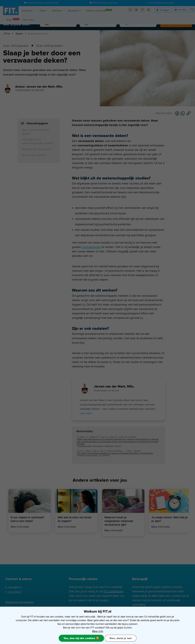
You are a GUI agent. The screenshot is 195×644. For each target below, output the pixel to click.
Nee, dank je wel (121, 638)
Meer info (98, 631)
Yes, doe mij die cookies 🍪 (81, 638)
